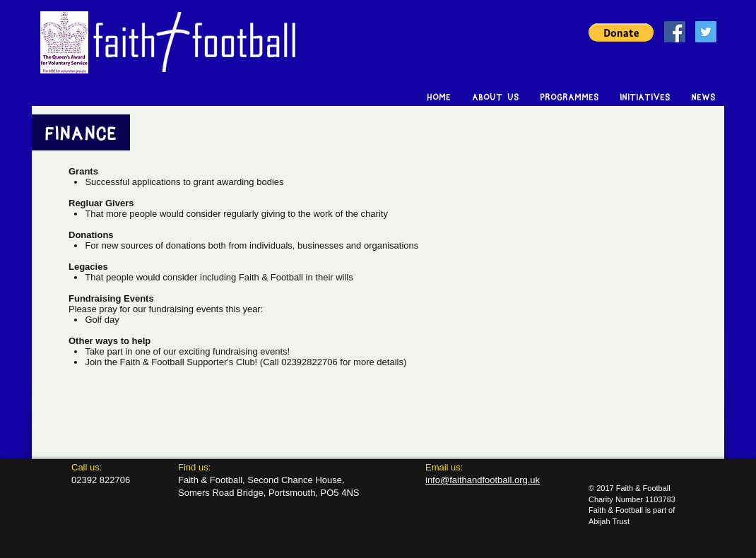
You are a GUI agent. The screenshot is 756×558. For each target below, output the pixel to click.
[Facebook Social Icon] (675, 32)
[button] (621, 32)
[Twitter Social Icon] (706, 32)
